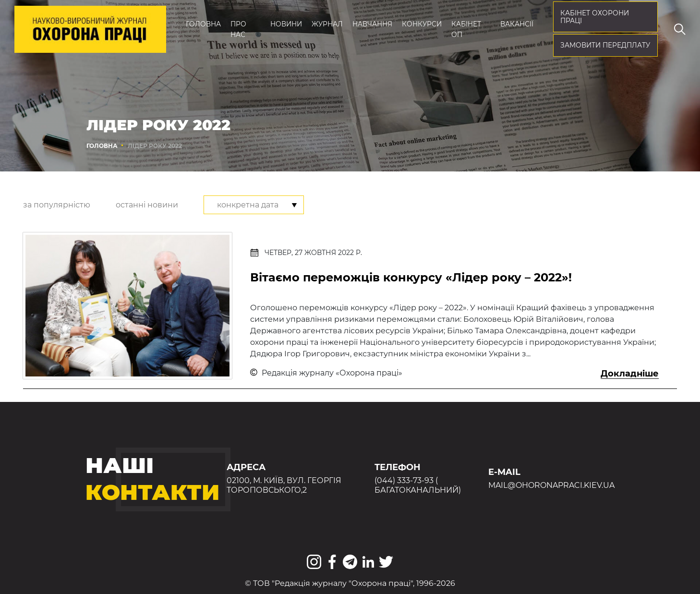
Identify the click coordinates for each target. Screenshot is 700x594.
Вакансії (517, 24)
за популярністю (57, 205)
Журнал (327, 24)
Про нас (238, 29)
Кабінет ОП (466, 29)
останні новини (147, 205)
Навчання (372, 24)
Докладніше (630, 374)
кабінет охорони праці (595, 17)
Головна (203, 24)
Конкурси (422, 24)
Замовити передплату (605, 45)
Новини (286, 24)
